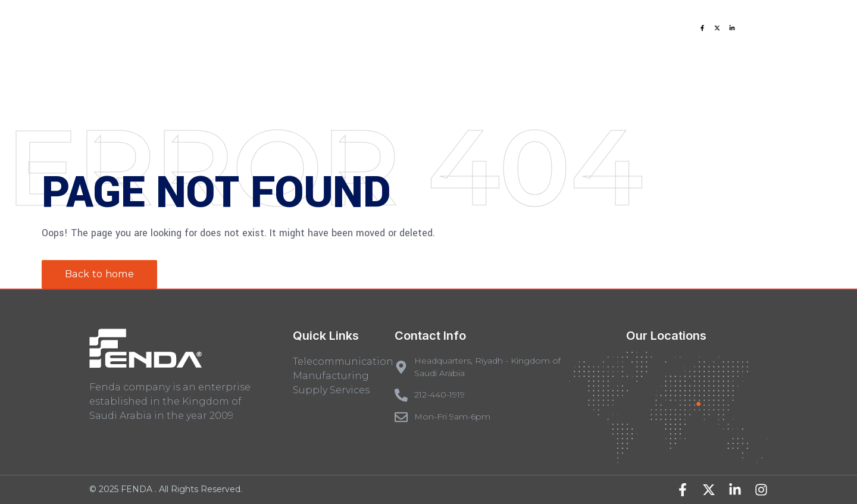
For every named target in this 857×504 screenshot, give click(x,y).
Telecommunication (343, 361)
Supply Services (331, 390)
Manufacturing (331, 376)
